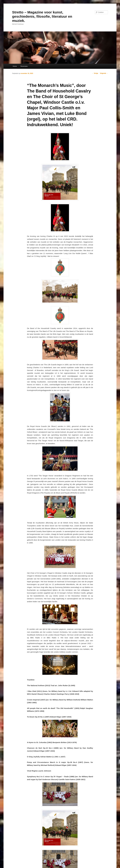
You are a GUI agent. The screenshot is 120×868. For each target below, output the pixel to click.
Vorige (95, 73)
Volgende (104, 73)
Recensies (24, 66)
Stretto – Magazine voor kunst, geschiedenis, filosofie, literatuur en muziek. (42, 16)
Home (15, 66)
